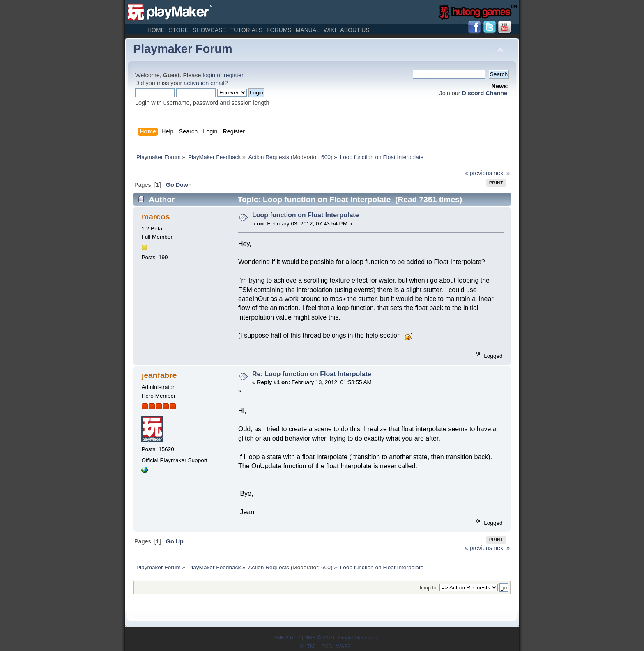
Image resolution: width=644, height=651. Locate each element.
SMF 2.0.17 (287, 638)
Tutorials (246, 30)
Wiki (330, 30)
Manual (308, 30)
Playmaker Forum (183, 49)
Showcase (209, 30)
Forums (279, 30)
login (209, 75)
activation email (204, 83)
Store (179, 30)
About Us (355, 30)
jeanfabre (159, 375)
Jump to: (428, 588)
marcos (156, 217)
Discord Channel (485, 93)
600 (326, 157)
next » (502, 173)
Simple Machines (357, 638)
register (233, 75)
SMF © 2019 (319, 638)
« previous (478, 173)
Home (156, 30)
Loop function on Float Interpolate (306, 215)
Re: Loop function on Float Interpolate (312, 374)
